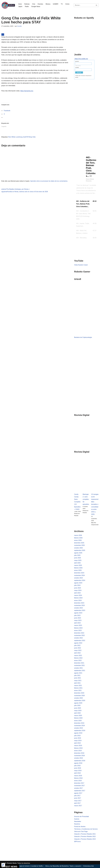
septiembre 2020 (80, 701)
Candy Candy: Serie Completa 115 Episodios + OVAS (77, 502)
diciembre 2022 (79, 633)
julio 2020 (77, 705)
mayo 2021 (78, 681)
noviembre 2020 (79, 696)
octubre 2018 (78, 758)
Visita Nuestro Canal (81, 265)
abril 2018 (77, 773)
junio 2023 (78, 618)
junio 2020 (78, 708)
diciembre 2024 (79, 573)
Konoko (19, 26)
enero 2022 (78, 660)
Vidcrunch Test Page (81, 831)
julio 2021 (77, 675)
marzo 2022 (78, 655)
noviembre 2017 (79, 786)
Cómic (67, 4)
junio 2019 (78, 738)
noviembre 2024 (79, 575)
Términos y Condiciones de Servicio (86, 829)
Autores (77, 819)
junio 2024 (78, 588)
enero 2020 (78, 721)
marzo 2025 (78, 565)
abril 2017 (77, 803)
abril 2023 (77, 623)
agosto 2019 (78, 733)
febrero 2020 (78, 718)
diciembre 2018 (79, 753)
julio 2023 (77, 615)
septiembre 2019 (80, 731)
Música (48, 4)
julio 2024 (77, 585)
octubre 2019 (78, 728)
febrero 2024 (78, 598)
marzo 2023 (78, 625)
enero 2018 (78, 781)
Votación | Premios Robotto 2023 (85, 839)
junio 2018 (78, 768)
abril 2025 (77, 563)
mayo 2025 (78, 560)
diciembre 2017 (79, 783)
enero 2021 (78, 690)
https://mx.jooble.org (81, 59)
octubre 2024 (78, 578)
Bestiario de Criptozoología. (83, 337)
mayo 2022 (78, 650)
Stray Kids (32, 137)
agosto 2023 (78, 613)
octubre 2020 (78, 698)
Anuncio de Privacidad (81, 816)
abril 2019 (77, 743)
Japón (20, 6)
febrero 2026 (78, 538)
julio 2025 (77, 555)
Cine (34, 4)
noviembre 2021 (79, 665)
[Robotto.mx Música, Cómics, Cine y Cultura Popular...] (8, 5)
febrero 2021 (78, 688)
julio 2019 (77, 736)
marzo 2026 (78, 535)
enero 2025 (78, 570)
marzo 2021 (78, 685)
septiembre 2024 (80, 580)
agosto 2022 (78, 643)
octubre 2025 (78, 548)
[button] (86, 204)
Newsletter (78, 821)
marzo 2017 (78, 806)
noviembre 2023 (79, 605)
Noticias (27, 4)
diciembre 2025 (79, 543)
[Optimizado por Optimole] (3, 865)
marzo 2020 (78, 716)
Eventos (40, 4)
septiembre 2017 (80, 791)
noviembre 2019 (79, 726)
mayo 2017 (78, 801)
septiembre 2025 (80, 550)
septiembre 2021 (80, 670)
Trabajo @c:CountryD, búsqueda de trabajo (83, 76)
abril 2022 (77, 653)
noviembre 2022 (79, 635)
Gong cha (22, 137)
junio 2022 (78, 648)
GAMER (56, 4)
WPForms (77, 842)
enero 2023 (78, 630)
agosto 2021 (78, 673)
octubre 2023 (78, 608)
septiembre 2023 (80, 610)
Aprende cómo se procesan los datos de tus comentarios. (49, 181)
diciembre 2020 (79, 693)
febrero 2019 (78, 748)
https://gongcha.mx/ (27, 91)
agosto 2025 (78, 553)
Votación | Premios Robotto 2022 (85, 836)
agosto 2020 (78, 703)
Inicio (20, 4)
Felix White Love (13, 137)
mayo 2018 (78, 771)
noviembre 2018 (79, 756)
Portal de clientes (80, 827)
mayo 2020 (78, 711)
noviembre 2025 (79, 545)
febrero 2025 (78, 568)
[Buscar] (84, 5)
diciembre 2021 (79, 663)
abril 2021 (77, 683)
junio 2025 (78, 558)
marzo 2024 (78, 595)
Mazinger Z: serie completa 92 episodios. (86, 499)
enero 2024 (78, 600)
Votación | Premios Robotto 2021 (85, 834)
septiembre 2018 (80, 761)
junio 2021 (78, 678)
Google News (36, 6)
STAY (27, 137)
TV (62, 4)
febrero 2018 (78, 778)
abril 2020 (77, 713)
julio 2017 (77, 796)
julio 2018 (77, 766)
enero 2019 (78, 751)
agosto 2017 (78, 793)
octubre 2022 (78, 638)
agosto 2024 (78, 583)
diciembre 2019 (79, 723)
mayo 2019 (78, 741)
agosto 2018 (78, 763)
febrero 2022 (78, 658)
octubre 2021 (78, 668)
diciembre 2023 (79, 603)
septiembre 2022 (80, 640)
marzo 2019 (78, 746)
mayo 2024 (78, 590)
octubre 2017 (78, 788)
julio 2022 (77, 645)
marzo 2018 (78, 776)
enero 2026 (78, 540)
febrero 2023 (78, 628)
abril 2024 (77, 593)
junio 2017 (78, 798)
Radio (27, 6)
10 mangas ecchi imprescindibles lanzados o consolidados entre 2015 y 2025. (95, 504)
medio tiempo (78, 66)
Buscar (79, 72)
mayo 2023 (78, 620)
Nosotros (77, 824)
